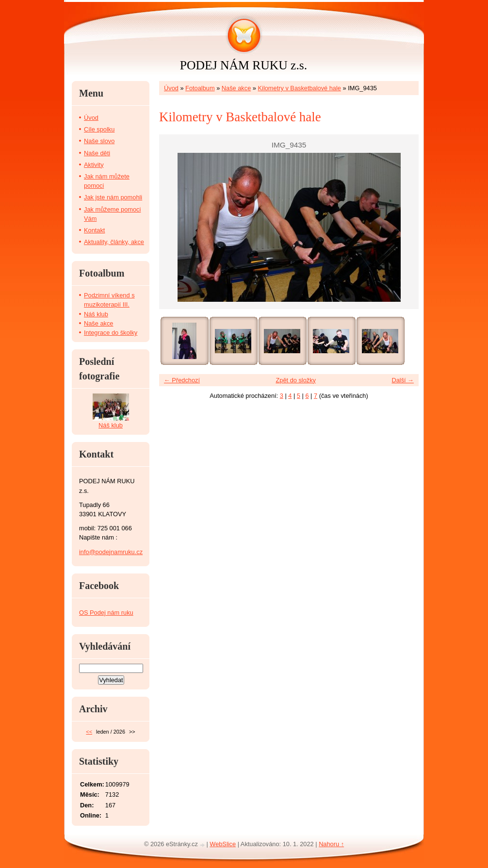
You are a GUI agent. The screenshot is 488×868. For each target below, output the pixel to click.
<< (89, 732)
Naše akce (236, 88)
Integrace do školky (111, 333)
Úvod (171, 88)
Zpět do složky (296, 380)
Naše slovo (99, 141)
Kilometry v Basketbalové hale (300, 88)
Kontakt (94, 230)
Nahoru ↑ (331, 844)
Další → (403, 380)
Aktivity (94, 165)
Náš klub (96, 314)
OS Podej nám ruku (106, 613)
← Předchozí (182, 380)
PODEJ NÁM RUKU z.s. (244, 65)
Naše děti (97, 153)
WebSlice (223, 844)
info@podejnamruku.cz (111, 552)
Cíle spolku (99, 129)
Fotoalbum (200, 88)
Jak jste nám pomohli (113, 197)
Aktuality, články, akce (114, 242)
